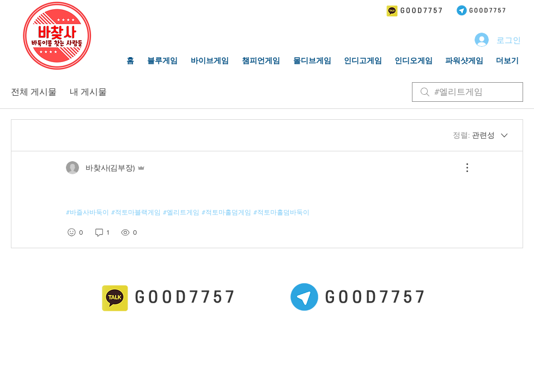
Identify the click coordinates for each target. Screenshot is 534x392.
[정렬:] (481, 136)
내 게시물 (88, 92)
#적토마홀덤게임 (226, 212)
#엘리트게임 (181, 212)
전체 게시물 (34, 92)
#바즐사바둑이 (87, 212)
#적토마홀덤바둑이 (281, 212)
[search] (468, 92)
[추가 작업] (462, 168)
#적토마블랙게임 (136, 212)
